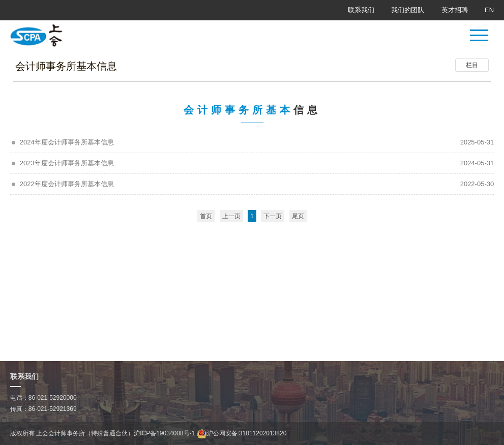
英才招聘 (455, 10)
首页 (206, 216)
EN (489, 10)
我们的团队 (408, 10)
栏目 (472, 65)
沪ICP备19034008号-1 (164, 433)
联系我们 (361, 10)
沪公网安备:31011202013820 (242, 433)
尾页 (298, 216)
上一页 (231, 216)
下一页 (273, 216)
